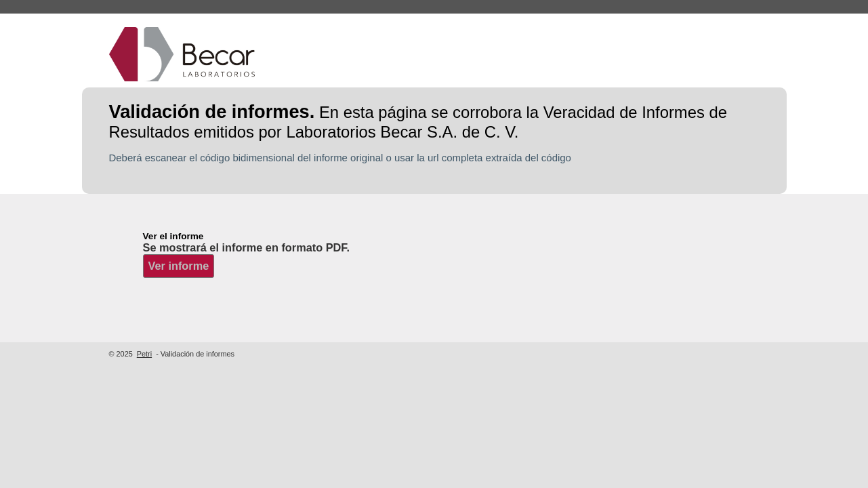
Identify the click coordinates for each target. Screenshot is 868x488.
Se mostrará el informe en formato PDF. (246, 247)
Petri (144, 354)
